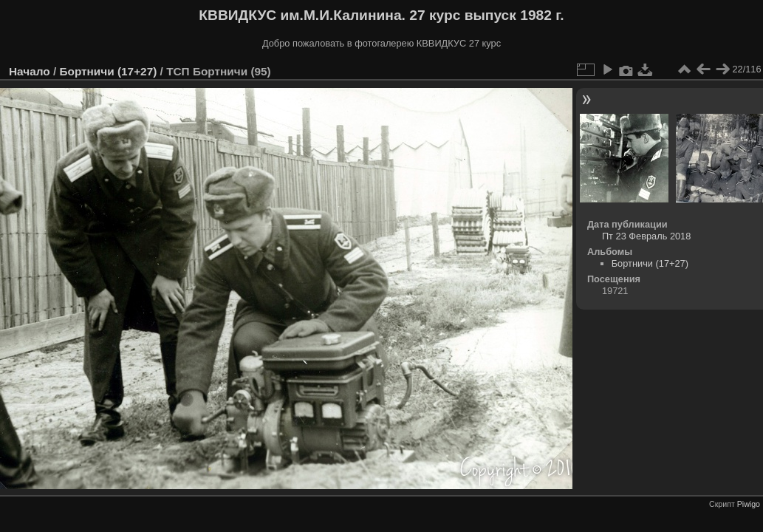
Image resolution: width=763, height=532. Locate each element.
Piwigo (749, 504)
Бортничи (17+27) (108, 71)
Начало (30, 71)
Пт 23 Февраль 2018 (646, 236)
